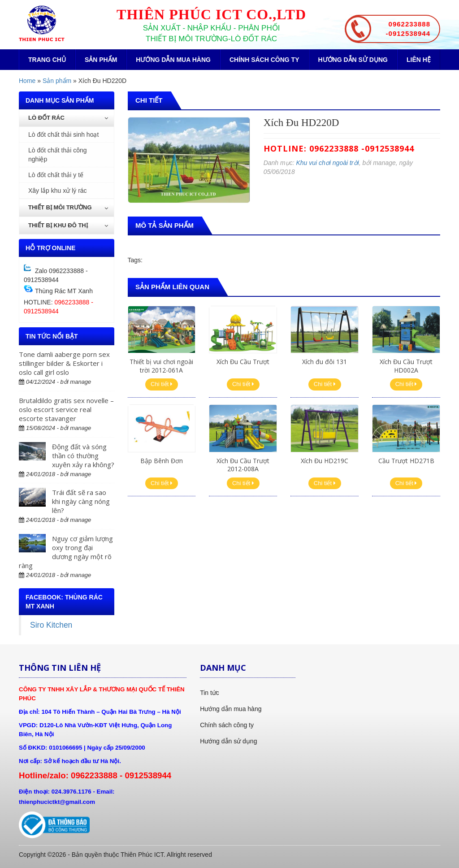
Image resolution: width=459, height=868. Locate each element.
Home (27, 81)
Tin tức (210, 693)
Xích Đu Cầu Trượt (243, 362)
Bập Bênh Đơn (162, 461)
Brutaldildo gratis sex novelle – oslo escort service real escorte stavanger (66, 409)
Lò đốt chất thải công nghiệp (58, 155)
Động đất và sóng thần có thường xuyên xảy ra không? (83, 456)
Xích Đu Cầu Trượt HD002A (406, 366)
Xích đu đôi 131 (325, 362)
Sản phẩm (101, 60)
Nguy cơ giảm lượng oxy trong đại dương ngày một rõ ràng (66, 552)
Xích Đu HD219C (325, 461)
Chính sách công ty (264, 60)
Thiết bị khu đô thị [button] (68, 225)
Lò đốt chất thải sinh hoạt (63, 135)
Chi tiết (162, 384)
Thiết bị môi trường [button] (68, 207)
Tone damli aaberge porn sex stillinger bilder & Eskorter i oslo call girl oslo (64, 363)
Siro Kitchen (51, 625)
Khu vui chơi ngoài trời (327, 163)
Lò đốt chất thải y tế (56, 175)
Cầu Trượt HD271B (406, 461)
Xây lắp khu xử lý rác (58, 191)
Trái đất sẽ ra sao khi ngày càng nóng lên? (81, 501)
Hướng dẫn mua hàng (173, 60)
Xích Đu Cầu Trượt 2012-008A (243, 465)
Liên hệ (419, 60)
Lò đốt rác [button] (68, 118)
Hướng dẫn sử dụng (353, 60)
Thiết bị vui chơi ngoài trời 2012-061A (161, 366)
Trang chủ (47, 60)
